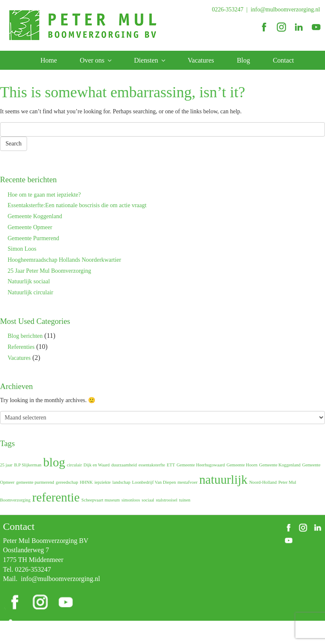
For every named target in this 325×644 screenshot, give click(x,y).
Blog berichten (25, 336)
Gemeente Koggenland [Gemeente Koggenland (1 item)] (280, 465)
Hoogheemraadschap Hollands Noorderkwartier (64, 260)
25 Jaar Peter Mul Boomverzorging (49, 271)
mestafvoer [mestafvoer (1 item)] (187, 482)
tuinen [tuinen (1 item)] (185, 500)
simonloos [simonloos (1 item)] (131, 500)
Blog (244, 60)
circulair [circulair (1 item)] (74, 465)
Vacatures (201, 60)
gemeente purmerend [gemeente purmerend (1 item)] (35, 482)
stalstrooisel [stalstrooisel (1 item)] (167, 500)
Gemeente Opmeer (30, 227)
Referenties (21, 347)
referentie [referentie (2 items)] (56, 497)
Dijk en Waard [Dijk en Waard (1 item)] (96, 465)
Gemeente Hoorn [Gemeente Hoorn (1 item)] (242, 465)
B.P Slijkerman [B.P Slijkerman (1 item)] (28, 465)
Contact (284, 60)
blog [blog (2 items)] (54, 462)
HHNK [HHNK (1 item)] (86, 482)
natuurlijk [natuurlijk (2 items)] (223, 480)
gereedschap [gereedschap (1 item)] (67, 482)
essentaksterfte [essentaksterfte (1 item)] (152, 465)
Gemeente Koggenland (35, 216)
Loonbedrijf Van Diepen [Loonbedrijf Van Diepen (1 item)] (154, 482)
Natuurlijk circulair (30, 292)
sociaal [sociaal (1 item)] (148, 500)
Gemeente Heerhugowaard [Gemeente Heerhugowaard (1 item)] (201, 465)
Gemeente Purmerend (33, 238)
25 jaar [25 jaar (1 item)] (6, 465)
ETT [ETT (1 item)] (171, 465)
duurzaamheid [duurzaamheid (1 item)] (124, 465)
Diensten (146, 60)
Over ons (92, 60)
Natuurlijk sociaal (29, 281)
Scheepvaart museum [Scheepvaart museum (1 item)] (101, 500)
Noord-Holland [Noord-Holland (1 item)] (263, 482)
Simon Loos (22, 249)
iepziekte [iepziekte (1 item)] (102, 482)
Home (49, 60)
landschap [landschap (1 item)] (122, 482)
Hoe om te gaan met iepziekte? (44, 195)
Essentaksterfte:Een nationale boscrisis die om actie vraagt (77, 205)
